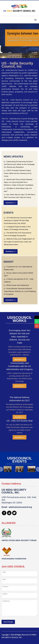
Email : (4, 579)
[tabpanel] (19, 41)
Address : (5, 594)
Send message (8, 622)
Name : (4, 572)
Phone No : (6, 587)
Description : (6, 601)
